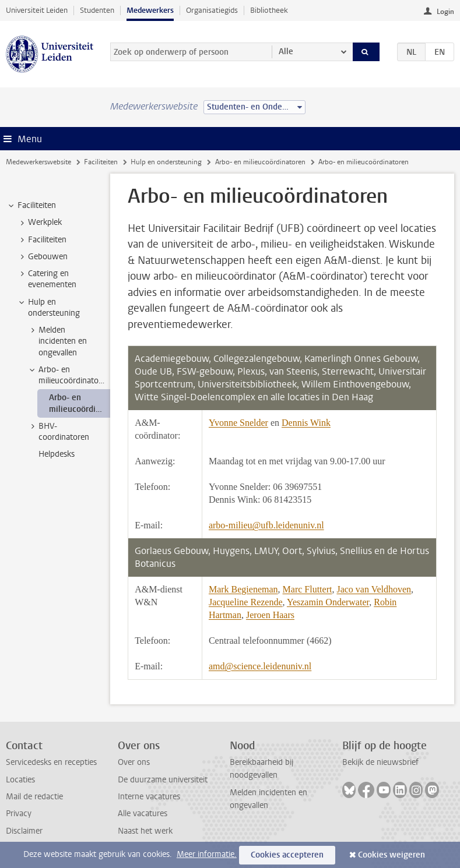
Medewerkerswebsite (38, 162)
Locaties (20, 780)
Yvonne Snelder (238, 423)
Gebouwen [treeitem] (42, 257)
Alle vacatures (143, 814)
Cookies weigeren (391, 855)
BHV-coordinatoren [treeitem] (58, 432)
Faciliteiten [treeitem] (31, 206)
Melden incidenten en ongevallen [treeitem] (57, 341)
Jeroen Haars (270, 615)
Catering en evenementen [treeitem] (47, 279)
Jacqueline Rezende (246, 602)
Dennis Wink (306, 423)
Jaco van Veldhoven (374, 589)
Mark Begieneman (243, 589)
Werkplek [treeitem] (39, 223)
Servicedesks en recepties (51, 762)
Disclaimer (24, 831)
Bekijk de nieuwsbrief (380, 762)
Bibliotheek (269, 10)
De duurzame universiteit (163, 780)
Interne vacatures (149, 797)
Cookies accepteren (287, 855)
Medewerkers (150, 10)
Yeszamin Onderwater (328, 602)
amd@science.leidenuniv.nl (260, 666)
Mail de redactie (34, 797)
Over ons (134, 762)
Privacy (19, 814)
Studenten (97, 10)
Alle (286, 52)
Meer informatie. (207, 854)
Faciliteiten (101, 162)
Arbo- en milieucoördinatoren (260, 162)
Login (445, 12)
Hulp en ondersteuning (166, 162)
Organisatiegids (212, 10)
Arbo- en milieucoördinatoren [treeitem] (69, 375)
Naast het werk (145, 831)
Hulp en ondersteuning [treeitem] (48, 308)
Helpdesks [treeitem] (57, 454)
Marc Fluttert (308, 589)
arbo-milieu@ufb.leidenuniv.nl (266, 525)
